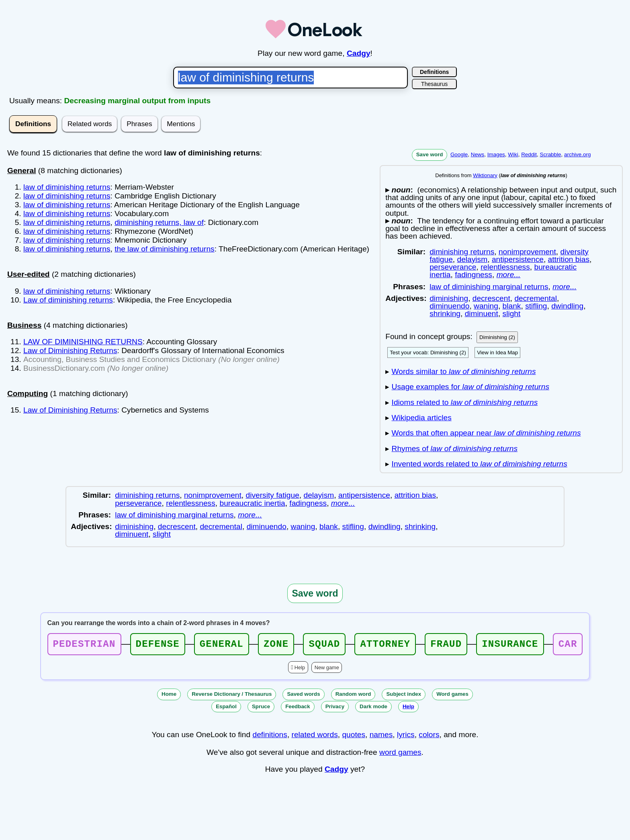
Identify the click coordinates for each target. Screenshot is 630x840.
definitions (270, 737)
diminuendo (449, 306)
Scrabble (550, 154)
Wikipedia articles (422, 418)
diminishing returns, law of (159, 222)
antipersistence (518, 259)
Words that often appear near (486, 433)
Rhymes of (455, 449)
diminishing (449, 298)
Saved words (303, 696)
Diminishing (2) (497, 337)
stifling (536, 306)
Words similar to (464, 371)
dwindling (567, 306)
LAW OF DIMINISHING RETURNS (83, 342)
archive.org (577, 154)
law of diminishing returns (67, 187)
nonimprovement (527, 252)
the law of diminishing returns (165, 249)
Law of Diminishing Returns (70, 351)
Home (169, 696)
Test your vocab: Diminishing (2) (428, 353)
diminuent (482, 314)
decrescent (491, 298)
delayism (472, 259)
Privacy (335, 709)
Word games (452, 696)
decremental (536, 298)
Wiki (513, 154)
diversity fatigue (273, 495)
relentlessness (505, 267)
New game (327, 670)
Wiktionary (485, 175)
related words (315, 737)
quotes (354, 737)
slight (512, 314)
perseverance (453, 267)
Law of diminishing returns (68, 300)
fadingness (474, 275)
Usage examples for (470, 387)
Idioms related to (465, 402)
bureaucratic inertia (252, 503)
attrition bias (569, 259)
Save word (430, 154)
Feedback (298, 709)
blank (512, 306)
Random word (353, 696)
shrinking (445, 314)
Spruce (261, 709)
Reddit (529, 154)
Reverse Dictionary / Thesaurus (232, 696)
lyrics (406, 737)
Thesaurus (434, 84)
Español (226, 709)
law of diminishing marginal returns (489, 287)
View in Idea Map (497, 353)
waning (486, 306)
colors (429, 737)
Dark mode (373, 709)
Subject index (404, 696)
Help (300, 670)
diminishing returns (462, 252)
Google (459, 154)
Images (496, 154)
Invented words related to (480, 464)
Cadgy (359, 53)
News (478, 154)
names (381, 737)
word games (400, 755)
